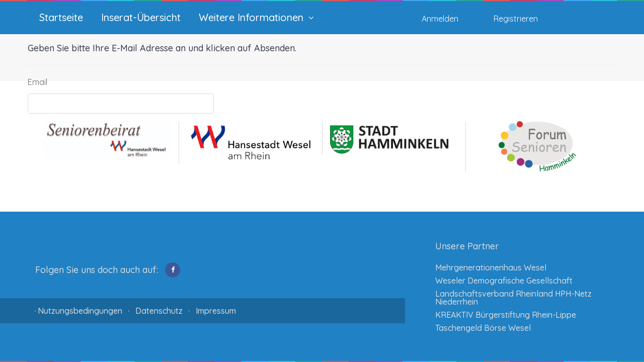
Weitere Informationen (251, 18)
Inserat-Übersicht (141, 18)
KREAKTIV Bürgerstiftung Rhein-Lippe (506, 315)
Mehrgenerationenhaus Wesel (491, 267)
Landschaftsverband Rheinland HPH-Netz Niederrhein (513, 298)
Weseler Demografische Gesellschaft (504, 281)
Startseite (61, 18)
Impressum (216, 311)
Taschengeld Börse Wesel (483, 328)
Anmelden (440, 19)
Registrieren (516, 19)
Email (37, 82)
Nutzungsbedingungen (80, 311)
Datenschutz (159, 311)
